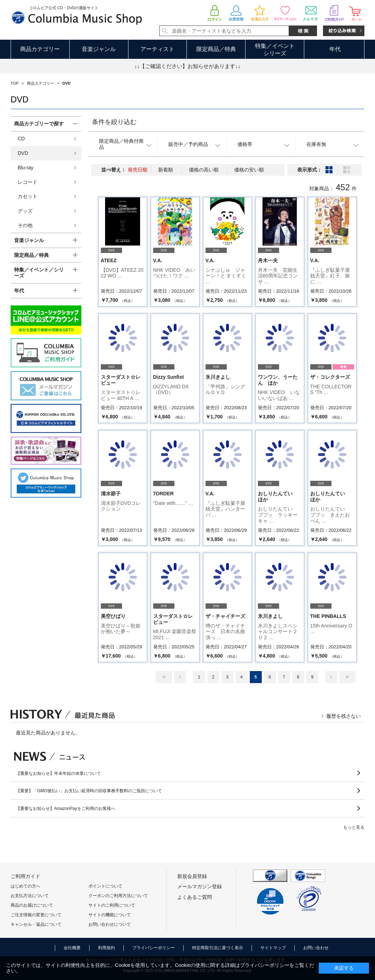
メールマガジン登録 (200, 886)
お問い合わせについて (110, 924)
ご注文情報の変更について (36, 915)
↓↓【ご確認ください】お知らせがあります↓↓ (187, 66)
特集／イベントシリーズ (275, 50)
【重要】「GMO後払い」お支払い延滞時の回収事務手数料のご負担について (89, 791)
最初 (164, 677)
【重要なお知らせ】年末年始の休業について (58, 773)
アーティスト (157, 49)
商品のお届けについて (32, 905)
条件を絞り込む (114, 122)
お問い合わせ (316, 948)
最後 (347, 677)
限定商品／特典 (216, 49)
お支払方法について (30, 896)
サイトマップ (273, 948)
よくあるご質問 (195, 897)
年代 (335, 49)
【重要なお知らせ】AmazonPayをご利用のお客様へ (66, 809)
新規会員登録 (192, 876)
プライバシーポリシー (154, 948)
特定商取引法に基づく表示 (218, 948)
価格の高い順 (204, 170)
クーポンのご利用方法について (118, 896)
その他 (25, 225)
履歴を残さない (344, 716)
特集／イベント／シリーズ (39, 273)
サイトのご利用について (112, 905)
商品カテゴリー (40, 49)
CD (21, 139)
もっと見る (354, 827)
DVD (23, 153)
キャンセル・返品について (36, 924)
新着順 (166, 170)
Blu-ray (25, 168)
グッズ (25, 211)
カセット (28, 196)
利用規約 (106, 948)
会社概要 (72, 948)
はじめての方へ (25, 886)
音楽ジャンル (99, 49)
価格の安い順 (249, 170)
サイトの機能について (110, 915)
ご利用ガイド (25, 876)
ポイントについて (105, 886)
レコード (28, 182)
